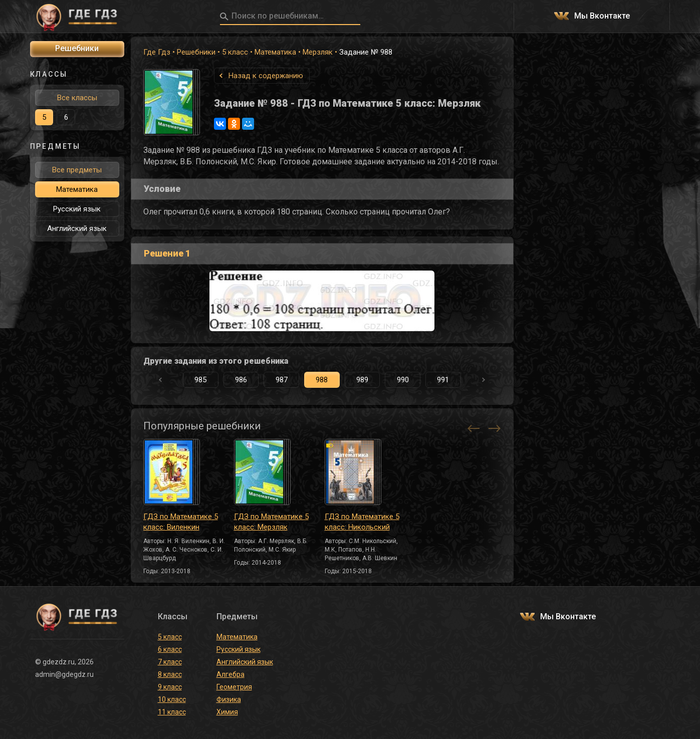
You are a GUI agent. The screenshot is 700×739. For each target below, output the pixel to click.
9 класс (170, 687)
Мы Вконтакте (602, 16)
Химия (227, 712)
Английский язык (77, 228)
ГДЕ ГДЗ (77, 17)
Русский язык (77, 209)
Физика (229, 699)
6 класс (170, 649)
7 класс (170, 662)
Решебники (196, 52)
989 (362, 380)
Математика (275, 52)
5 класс (235, 52)
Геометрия (234, 687)
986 (241, 380)
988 (322, 380)
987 (282, 380)
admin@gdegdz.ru (64, 674)
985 (200, 380)
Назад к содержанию (266, 76)
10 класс (172, 699)
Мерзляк (318, 52)
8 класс (170, 674)
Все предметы (77, 170)
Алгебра (230, 674)
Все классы (77, 98)
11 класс (172, 712)
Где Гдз (157, 52)
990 (403, 380)
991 (443, 380)
